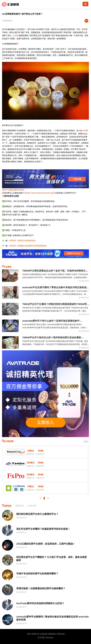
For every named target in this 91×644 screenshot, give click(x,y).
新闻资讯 (52, 634)
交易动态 (44, 634)
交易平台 (35, 634)
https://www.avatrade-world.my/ (39, 193)
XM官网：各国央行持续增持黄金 (22, 240)
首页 (29, 634)
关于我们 (41, 638)
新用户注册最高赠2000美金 (13, 190)
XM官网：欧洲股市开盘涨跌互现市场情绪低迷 (28, 246)
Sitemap (50, 638)
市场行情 (61, 634)
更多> (86, 441)
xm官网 (16, 35)
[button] (40, 498)
